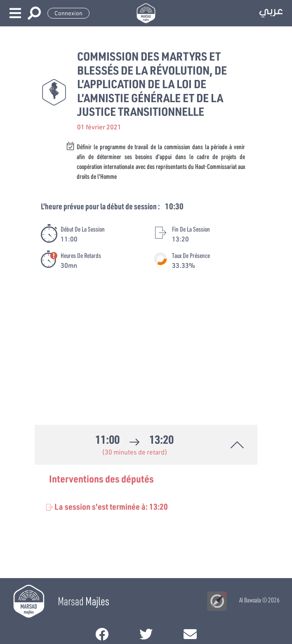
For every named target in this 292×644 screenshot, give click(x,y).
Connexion (68, 13)
